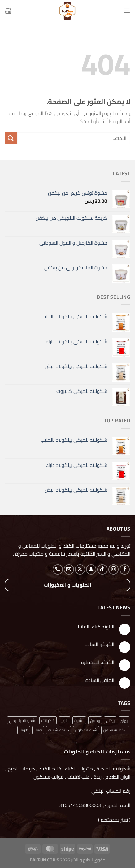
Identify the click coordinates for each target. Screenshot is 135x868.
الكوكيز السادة (99, 644)
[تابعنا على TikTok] (102, 569)
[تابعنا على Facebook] (125, 569)
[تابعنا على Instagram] (113, 569)
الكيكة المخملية (98, 662)
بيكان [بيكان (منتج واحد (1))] (110, 720)
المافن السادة (100, 680)
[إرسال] (11, 138)
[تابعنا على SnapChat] (91, 569)
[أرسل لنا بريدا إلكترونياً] (69, 569)
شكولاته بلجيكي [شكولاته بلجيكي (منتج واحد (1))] (22, 720)
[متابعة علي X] (80, 569)
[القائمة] (127, 11)
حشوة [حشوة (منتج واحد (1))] (79, 720)
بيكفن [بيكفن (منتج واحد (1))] (95, 720)
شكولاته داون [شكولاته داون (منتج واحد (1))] (86, 730)
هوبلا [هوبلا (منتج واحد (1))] (24, 730)
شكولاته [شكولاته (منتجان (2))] (48, 720)
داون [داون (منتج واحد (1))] (65, 720)
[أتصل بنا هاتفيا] (58, 569)
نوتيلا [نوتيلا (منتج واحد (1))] (38, 730)
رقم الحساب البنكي (110, 791)
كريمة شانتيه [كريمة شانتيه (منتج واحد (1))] (59, 730)
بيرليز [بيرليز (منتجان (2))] (124, 720)
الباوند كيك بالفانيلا (95, 627)
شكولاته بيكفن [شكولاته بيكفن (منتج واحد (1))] (115, 730)
